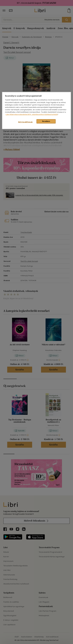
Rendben (46, 121)
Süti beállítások (25, 122)
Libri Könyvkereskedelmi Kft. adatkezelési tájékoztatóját (32, 114)
